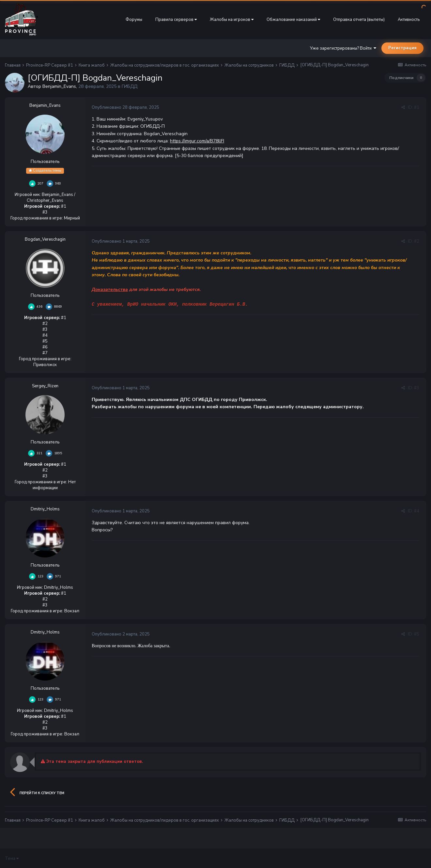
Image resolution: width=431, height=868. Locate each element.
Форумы (134, 20)
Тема (12, 859)
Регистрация (402, 48)
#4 (417, 511)
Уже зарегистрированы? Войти (343, 48)
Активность (409, 20)
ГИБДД (130, 86)
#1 (417, 107)
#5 (417, 634)
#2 (417, 241)
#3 (417, 388)
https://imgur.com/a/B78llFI (197, 141)
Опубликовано (125, 107)
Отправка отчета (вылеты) (359, 20)
